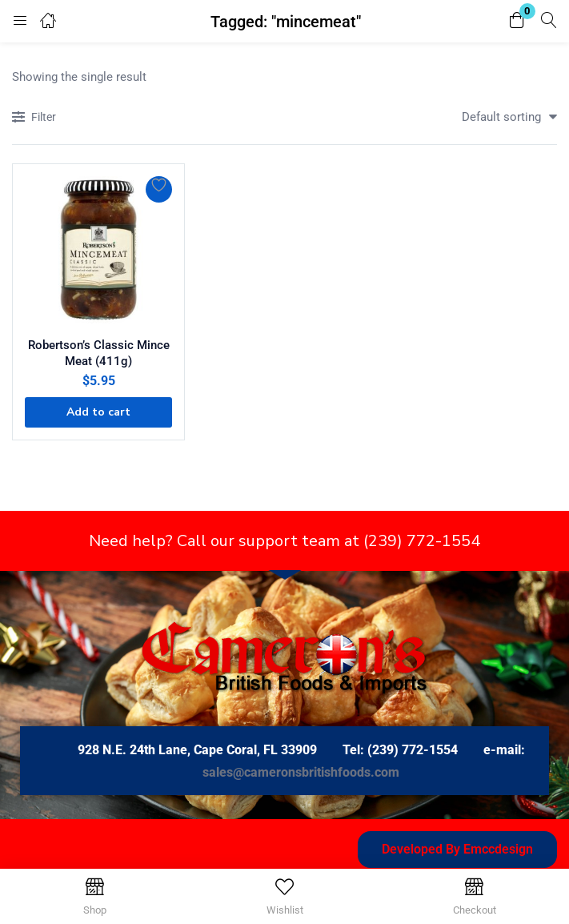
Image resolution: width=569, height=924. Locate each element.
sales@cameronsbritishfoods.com (301, 772)
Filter (34, 118)
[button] (517, 21)
